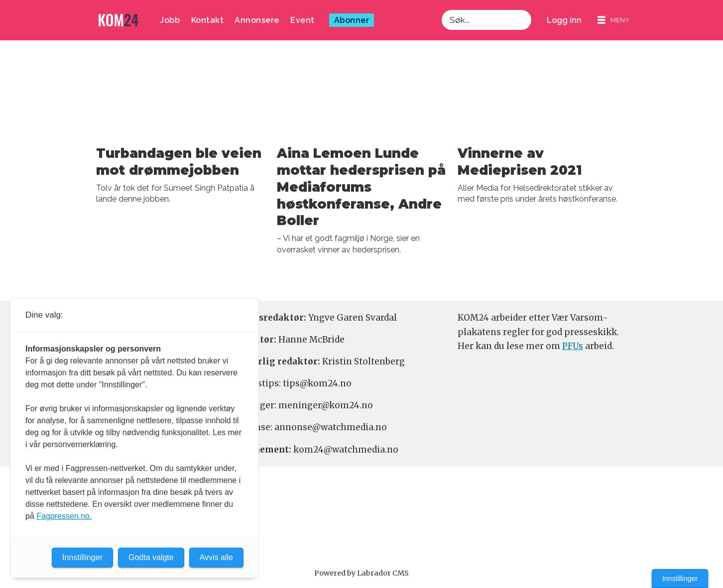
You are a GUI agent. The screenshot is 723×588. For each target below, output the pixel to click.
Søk (441, 10)
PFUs (573, 346)
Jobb (170, 20)
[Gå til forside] (119, 20)
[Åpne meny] (613, 20)
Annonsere (257, 20)
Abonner (352, 20)
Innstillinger (680, 579)
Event (302, 20)
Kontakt (208, 20)
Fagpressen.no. (64, 516)
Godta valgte (151, 557)
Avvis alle (216, 557)
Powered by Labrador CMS (361, 573)
